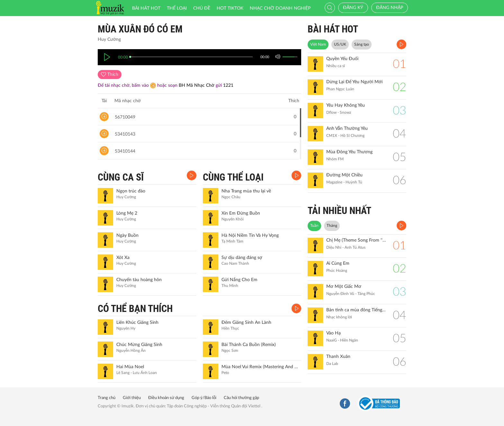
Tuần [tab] (314, 226)
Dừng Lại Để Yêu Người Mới (354, 82)
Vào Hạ (333, 333)
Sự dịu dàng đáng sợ (242, 258)
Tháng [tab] (332, 226)
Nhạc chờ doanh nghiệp (280, 8)
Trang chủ (107, 398)
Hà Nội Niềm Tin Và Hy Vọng (250, 235)
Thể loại (177, 8)
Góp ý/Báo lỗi (204, 398)
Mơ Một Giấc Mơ (344, 287)
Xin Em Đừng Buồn (241, 213)
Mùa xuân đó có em (140, 29)
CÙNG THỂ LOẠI (233, 177)
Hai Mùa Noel (130, 367)
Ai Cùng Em (338, 263)
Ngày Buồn (127, 235)
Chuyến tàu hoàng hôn (139, 280)
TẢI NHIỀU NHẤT (339, 211)
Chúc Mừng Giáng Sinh (139, 345)
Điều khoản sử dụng (166, 398)
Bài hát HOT (146, 8)
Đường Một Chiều (344, 175)
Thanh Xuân (338, 357)
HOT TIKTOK (230, 8)
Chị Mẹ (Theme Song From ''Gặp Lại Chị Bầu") (356, 240)
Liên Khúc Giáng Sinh (137, 323)
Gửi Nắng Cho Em (239, 280)
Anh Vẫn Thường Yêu (347, 129)
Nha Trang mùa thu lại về (246, 191)
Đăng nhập (390, 8)
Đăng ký (353, 8)
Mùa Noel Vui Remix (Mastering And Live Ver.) (261, 367)
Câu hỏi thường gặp (241, 398)
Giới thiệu (132, 398)
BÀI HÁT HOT (333, 29)
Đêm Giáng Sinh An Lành (246, 323)
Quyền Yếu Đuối (342, 59)
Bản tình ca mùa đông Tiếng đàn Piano (356, 310)
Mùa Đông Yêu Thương (349, 152)
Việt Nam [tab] (318, 44)
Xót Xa (123, 258)
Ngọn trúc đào (131, 191)
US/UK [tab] (340, 44)
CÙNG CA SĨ (121, 177)
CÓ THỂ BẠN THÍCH (135, 309)
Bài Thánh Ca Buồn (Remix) (249, 345)
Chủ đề (202, 8)
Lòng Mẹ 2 (127, 213)
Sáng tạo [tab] (362, 44)
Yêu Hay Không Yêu (346, 105)
